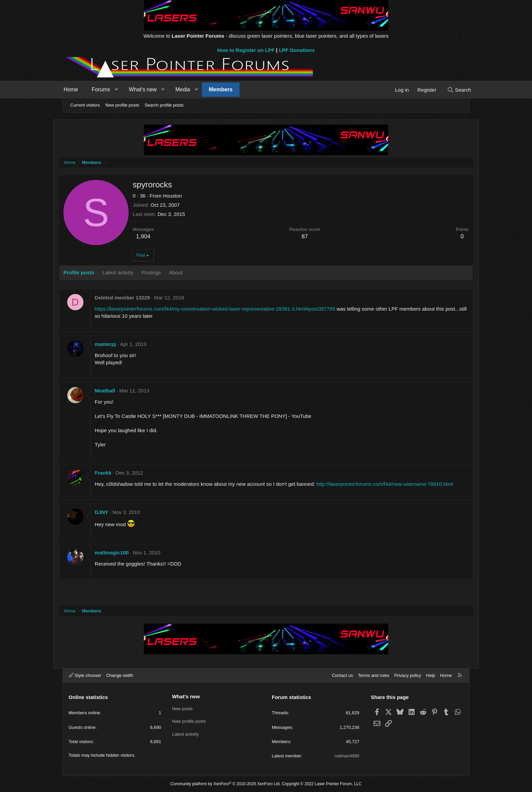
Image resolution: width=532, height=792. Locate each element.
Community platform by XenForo (225, 784)
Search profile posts (164, 105)
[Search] (450, 90)
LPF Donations (297, 50)
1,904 (153, 237)
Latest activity (185, 733)
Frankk (112, 473)
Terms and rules (374, 675)
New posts (182, 708)
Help (431, 675)
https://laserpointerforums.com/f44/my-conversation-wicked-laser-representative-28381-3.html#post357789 (224, 309)
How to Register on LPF (246, 50)
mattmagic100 (121, 560)
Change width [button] (120, 675)
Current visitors (85, 105)
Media (192, 89)
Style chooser (85, 675)
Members (230, 89)
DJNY (111, 520)
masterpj (115, 344)
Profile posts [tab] (88, 273)
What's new (152, 89)
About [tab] (185, 273)
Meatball (114, 391)
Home (80, 89)
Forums (110, 89)
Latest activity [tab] (127, 273)
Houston (182, 196)
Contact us (342, 675)
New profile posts (122, 105)
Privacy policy (408, 675)
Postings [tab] (161, 273)
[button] (125, 90)
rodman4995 (347, 756)
